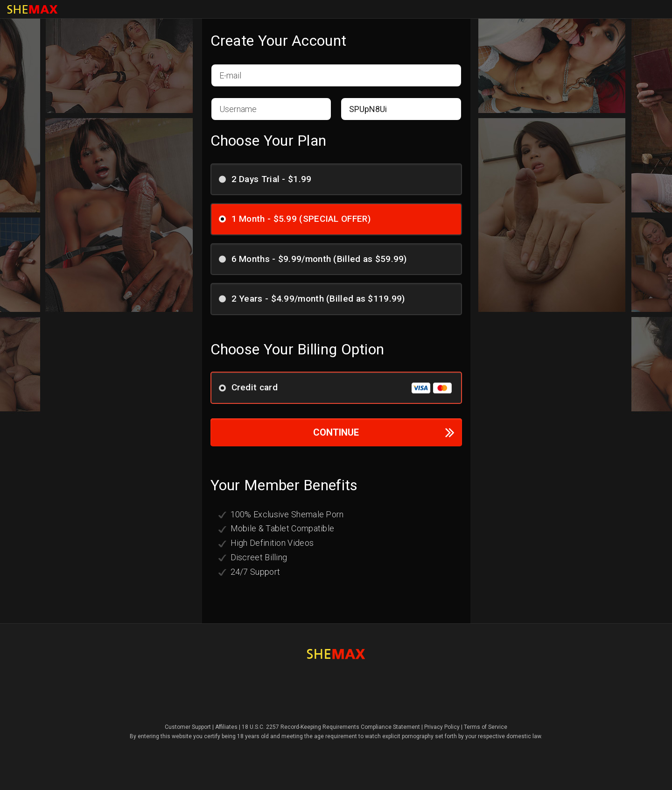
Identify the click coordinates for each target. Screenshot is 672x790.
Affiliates (226, 727)
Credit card (335, 388)
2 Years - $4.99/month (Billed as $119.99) (315, 298)
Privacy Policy (442, 727)
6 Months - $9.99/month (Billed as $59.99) (316, 258)
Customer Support (188, 727)
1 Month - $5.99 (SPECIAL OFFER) (298, 218)
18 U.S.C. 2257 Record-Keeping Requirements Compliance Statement (331, 727)
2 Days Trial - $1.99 (268, 179)
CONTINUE (384, 432)
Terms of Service (486, 727)
